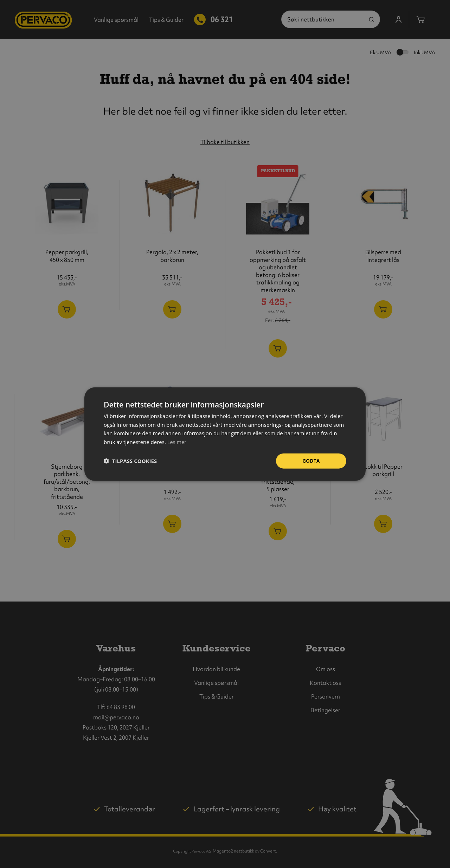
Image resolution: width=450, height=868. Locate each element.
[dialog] (225, 434)
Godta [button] (311, 461)
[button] (130, 461)
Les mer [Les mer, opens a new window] (177, 442)
